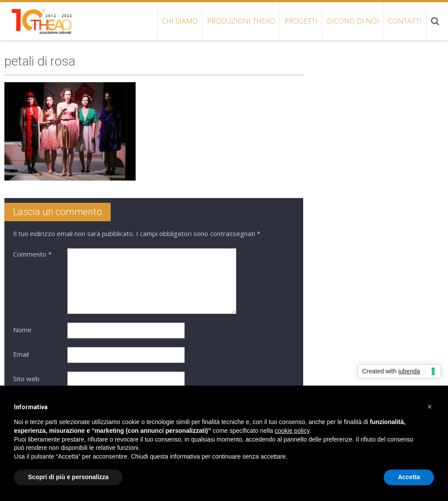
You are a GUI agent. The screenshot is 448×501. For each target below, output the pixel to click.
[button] (430, 407)
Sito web (26, 379)
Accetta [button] (409, 477)
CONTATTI (405, 21)
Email (21, 354)
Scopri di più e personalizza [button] (68, 477)
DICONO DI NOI (353, 21)
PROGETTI (301, 21)
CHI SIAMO (180, 21)
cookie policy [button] (292, 431)
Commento (32, 254)
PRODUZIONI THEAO (241, 21)
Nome (22, 330)
